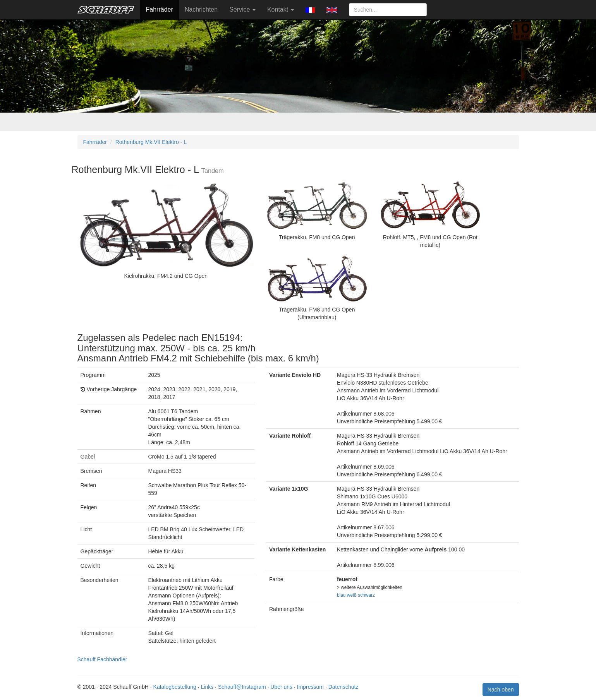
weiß (352, 595)
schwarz (366, 595)
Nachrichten (201, 9)
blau (341, 595)
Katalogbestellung (175, 687)
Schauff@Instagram (242, 687)
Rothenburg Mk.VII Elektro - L (151, 142)
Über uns (281, 687)
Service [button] (242, 9)
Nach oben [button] (501, 690)
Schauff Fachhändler (102, 659)
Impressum (310, 687)
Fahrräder (160, 9)
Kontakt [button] (281, 9)
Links (207, 687)
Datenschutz (344, 687)
